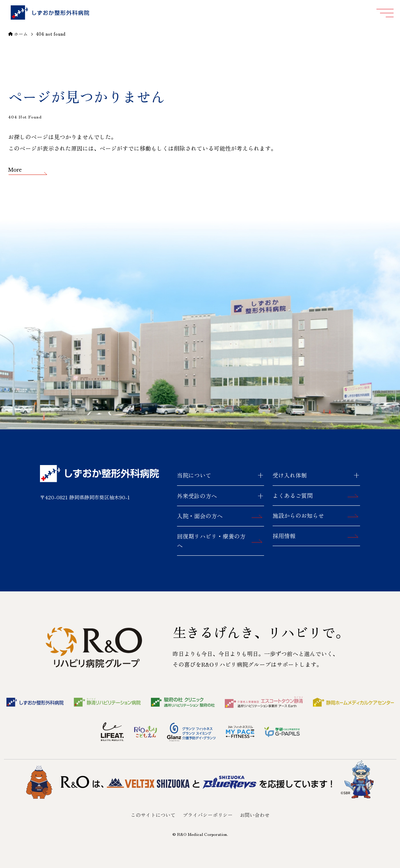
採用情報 (284, 536)
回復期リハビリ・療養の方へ (211, 541)
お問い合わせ (255, 815)
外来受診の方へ (197, 496)
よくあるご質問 (293, 495)
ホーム (18, 34)
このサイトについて (153, 815)
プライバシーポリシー (208, 815)
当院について (194, 475)
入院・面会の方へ (200, 516)
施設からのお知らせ (298, 515)
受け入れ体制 (290, 475)
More (15, 170)
